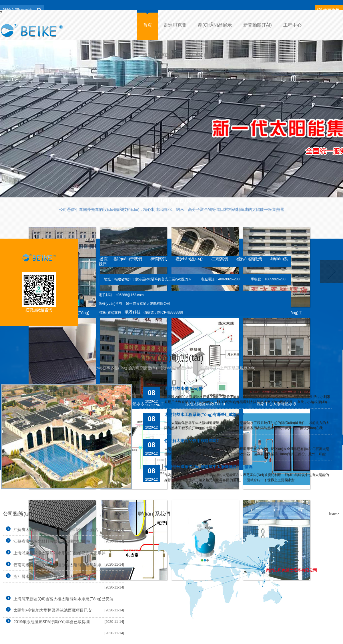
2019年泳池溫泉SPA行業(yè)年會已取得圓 (46, 621)
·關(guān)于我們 (128, 259)
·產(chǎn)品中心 (189, 259)
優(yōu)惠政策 (158, 55)
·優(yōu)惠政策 (249, 259)
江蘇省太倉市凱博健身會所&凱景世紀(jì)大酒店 (51, 529)
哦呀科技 (133, 312)
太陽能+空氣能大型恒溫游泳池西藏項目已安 (47, 610)
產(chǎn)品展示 (215, 25)
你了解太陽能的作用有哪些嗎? (192, 441)
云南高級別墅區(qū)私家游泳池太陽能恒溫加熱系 (52, 564)
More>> (119, 514)
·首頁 (103, 259)
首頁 (147, 25)
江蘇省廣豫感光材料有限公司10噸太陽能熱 (47, 541)
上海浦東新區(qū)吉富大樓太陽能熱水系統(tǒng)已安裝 (58, 598)
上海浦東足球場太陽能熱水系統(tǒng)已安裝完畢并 (54, 553)
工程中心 (292, 25)
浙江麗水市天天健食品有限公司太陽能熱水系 (48, 576)
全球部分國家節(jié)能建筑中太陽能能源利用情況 (209, 467)
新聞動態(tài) (258, 25)
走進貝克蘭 (175, 25)
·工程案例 (220, 259)
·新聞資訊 (162, 259)
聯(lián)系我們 (201, 55)
